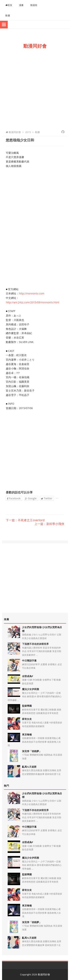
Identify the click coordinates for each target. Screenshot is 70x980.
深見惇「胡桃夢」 (32, 751)
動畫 (8, 15)
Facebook (14, 498)
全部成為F (28, 676)
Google (31, 498)
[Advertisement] (35, 89)
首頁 (9, 5)
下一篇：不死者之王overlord (25, 520)
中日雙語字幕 (29, 661)
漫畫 (21, 5)
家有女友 (27, 719)
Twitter (47, 498)
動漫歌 (34, 5)
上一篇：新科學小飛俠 (49, 524)
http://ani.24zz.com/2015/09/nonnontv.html (32, 302)
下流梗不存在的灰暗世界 (35, 644)
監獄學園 (27, 706)
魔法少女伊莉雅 (31, 689)
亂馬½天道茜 (29, 767)
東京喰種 (27, 734)
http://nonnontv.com (32, 293)
